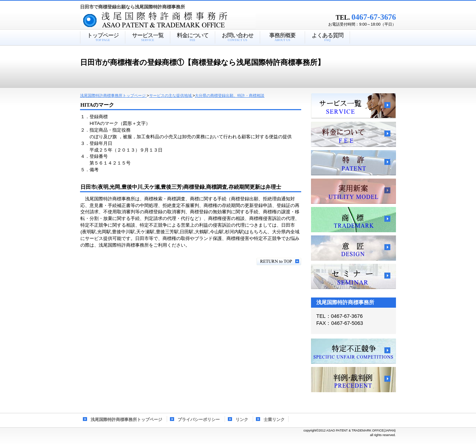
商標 (353, 220)
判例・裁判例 (353, 380)
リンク (242, 420)
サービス (353, 106)
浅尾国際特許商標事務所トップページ (126, 420)
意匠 (353, 248)
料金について (353, 134)
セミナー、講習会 (353, 276)
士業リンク (274, 420)
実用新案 (353, 191)
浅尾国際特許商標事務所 (180, 21)
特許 (353, 163)
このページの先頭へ (279, 262)
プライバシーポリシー (199, 420)
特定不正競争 (353, 351)
